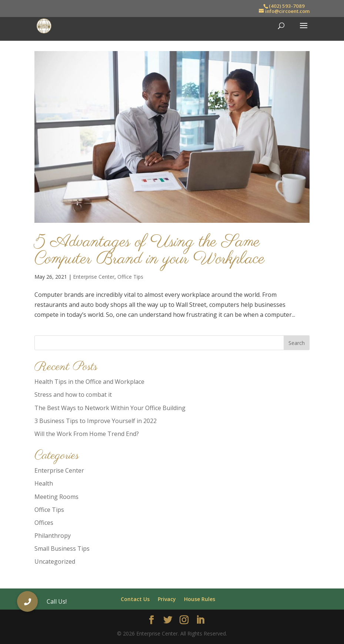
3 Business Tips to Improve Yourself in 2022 (96, 421)
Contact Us (135, 599)
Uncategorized (55, 561)
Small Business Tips (62, 549)
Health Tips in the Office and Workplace (89, 382)
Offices (44, 523)
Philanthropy (53, 536)
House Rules (200, 599)
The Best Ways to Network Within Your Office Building (110, 408)
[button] (27, 601)
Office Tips (130, 277)
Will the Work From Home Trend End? (87, 434)
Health (44, 483)
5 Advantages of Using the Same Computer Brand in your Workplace (150, 251)
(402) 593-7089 (287, 6)
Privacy (167, 599)
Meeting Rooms (56, 497)
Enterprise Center (94, 277)
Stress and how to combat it (73, 395)
